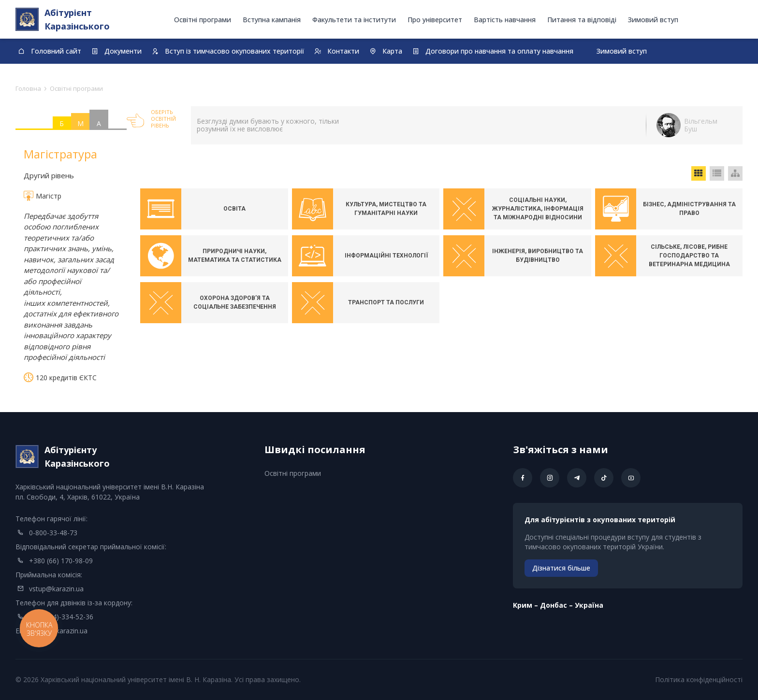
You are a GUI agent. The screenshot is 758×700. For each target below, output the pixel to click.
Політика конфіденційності (699, 679)
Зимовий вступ (653, 20)
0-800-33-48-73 (53, 533)
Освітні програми (203, 20)
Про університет (435, 20)
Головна (28, 88)
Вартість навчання (505, 20)
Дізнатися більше (561, 568)
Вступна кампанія (272, 20)
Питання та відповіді (582, 20)
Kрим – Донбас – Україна (558, 605)
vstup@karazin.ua (56, 589)
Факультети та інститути (354, 20)
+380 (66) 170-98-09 (61, 561)
